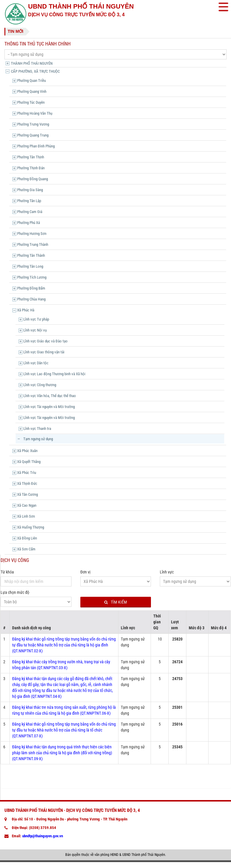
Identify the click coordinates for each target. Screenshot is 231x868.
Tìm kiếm (116, 602)
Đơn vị (85, 572)
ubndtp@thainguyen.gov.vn (43, 836)
